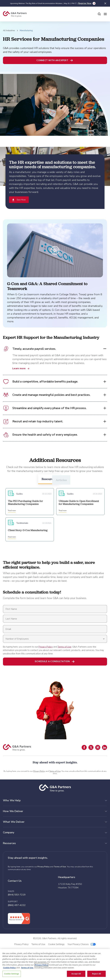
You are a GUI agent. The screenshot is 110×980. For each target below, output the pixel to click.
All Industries (9, 30)
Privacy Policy (46, 647)
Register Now (85, 3)
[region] (55, 965)
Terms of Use (64, 647)
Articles (61, 480)
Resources (49, 479)
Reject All (97, 974)
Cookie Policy (9, 968)
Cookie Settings (12, 974)
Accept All (76, 974)
